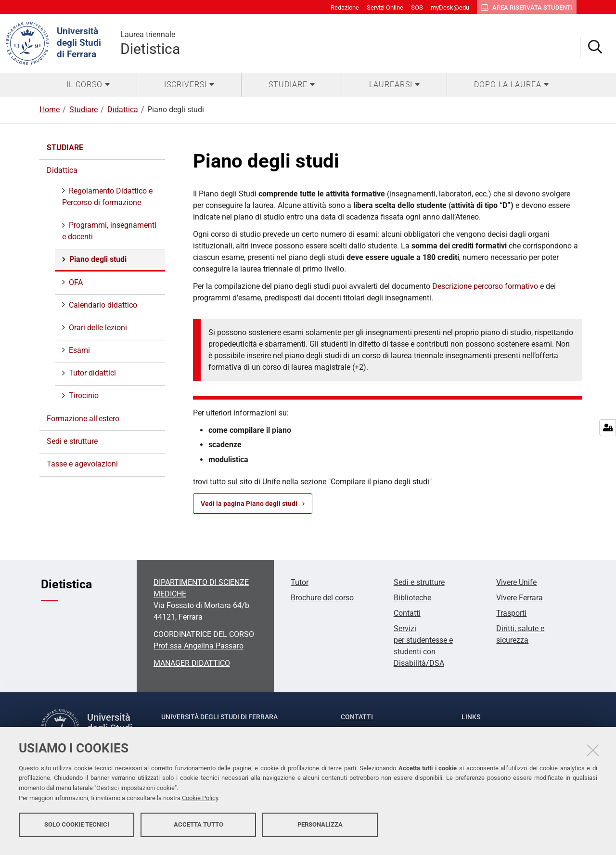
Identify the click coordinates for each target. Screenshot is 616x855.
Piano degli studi (97, 259)
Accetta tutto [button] (199, 830)
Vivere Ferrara (520, 598)
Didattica (123, 110)
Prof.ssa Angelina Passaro (199, 646)
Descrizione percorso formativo (485, 286)
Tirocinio (83, 395)
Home (50, 110)
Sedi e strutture (72, 441)
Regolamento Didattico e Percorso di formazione (107, 197)
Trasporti (511, 613)
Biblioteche (412, 598)
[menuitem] (88, 85)
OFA (75, 282)
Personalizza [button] (320, 830)
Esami (78, 350)
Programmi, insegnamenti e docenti (109, 231)
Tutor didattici (91, 373)
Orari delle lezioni (97, 328)
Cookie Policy (200, 803)
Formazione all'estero (83, 419)
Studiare (83, 110)
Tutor (300, 582)
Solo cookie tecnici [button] (77, 830)
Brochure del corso (322, 598)
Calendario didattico (102, 305)
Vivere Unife (516, 582)
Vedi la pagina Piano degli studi (249, 504)
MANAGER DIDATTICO (192, 663)
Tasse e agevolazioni (82, 464)
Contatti (407, 613)
